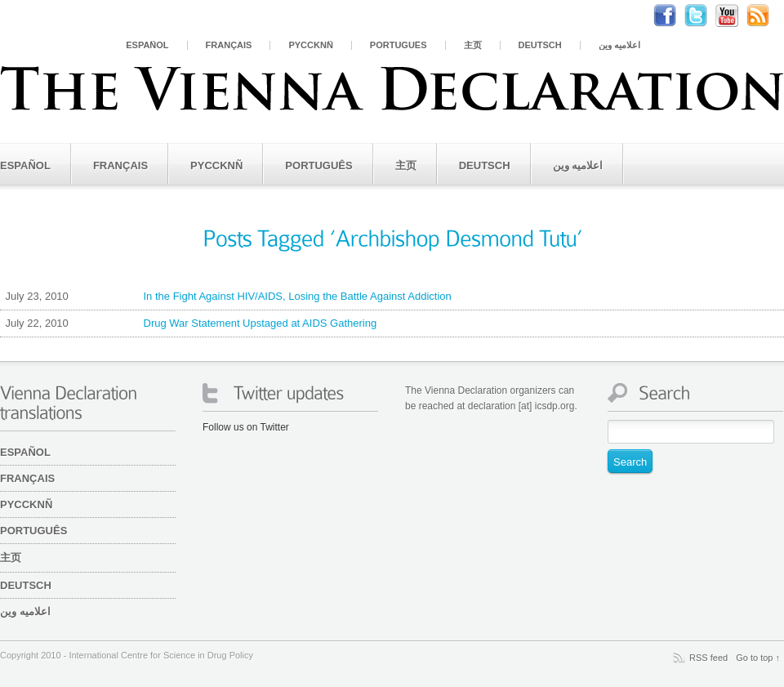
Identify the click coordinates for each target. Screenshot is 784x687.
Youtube (735, 16)
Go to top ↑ (758, 658)
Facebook (673, 16)
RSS (766, 16)
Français (229, 45)
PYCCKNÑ (310, 45)
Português (399, 45)
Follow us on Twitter (246, 427)
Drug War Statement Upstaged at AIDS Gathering (188, 323)
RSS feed (708, 658)
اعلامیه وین (619, 45)
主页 (473, 45)
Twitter (704, 16)
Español (147, 45)
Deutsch (540, 45)
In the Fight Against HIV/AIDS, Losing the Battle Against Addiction (226, 297)
